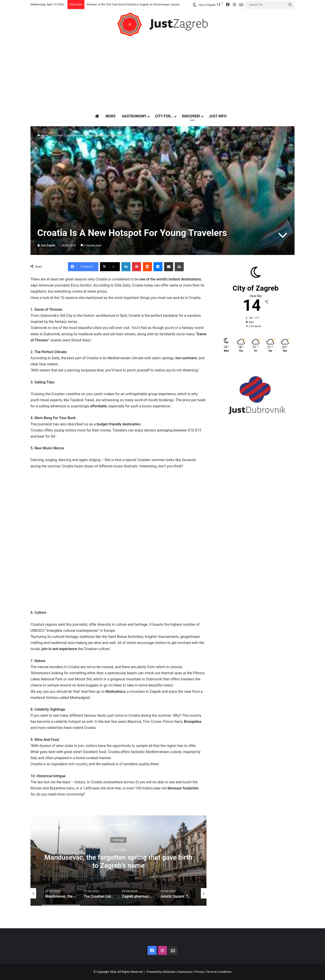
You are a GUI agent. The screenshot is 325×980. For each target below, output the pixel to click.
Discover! (191, 116)
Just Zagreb (48, 245)
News (110, 116)
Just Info (218, 116)
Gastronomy (134, 116)
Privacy (199, 972)
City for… (164, 116)
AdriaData (169, 972)
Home (43, 135)
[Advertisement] (162, 75)
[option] (118, 861)
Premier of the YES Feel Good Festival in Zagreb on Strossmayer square (133, 4)
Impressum (185, 972)
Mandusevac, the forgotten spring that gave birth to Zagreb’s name (118, 861)
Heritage (118, 840)
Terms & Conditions (219, 972)
